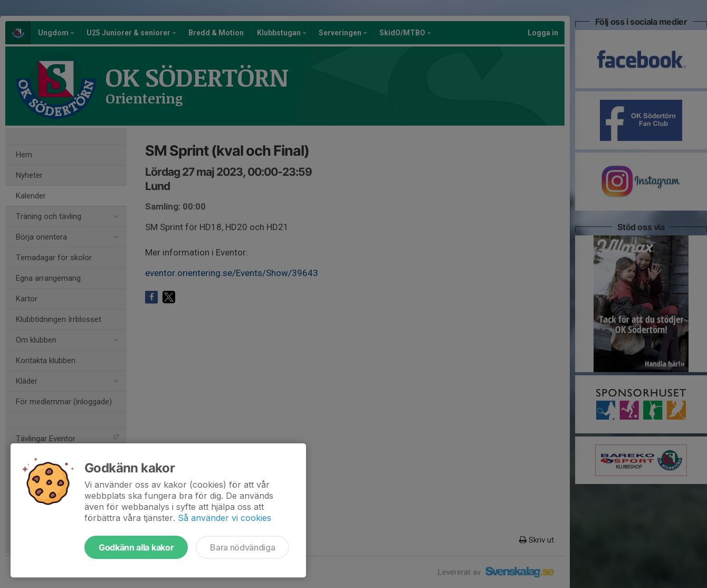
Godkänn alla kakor (136, 547)
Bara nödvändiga (242, 547)
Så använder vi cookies (224, 518)
